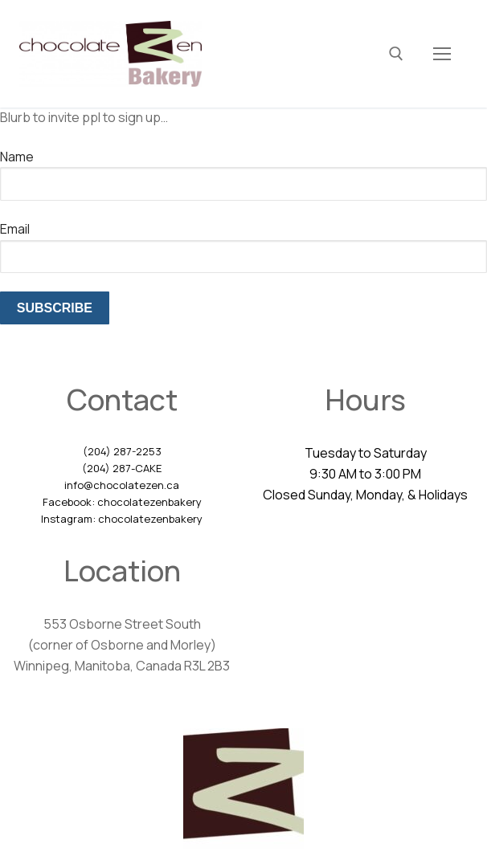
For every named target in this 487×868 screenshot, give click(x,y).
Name (17, 157)
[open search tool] (396, 54)
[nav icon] (442, 54)
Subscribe (55, 308)
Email (15, 229)
